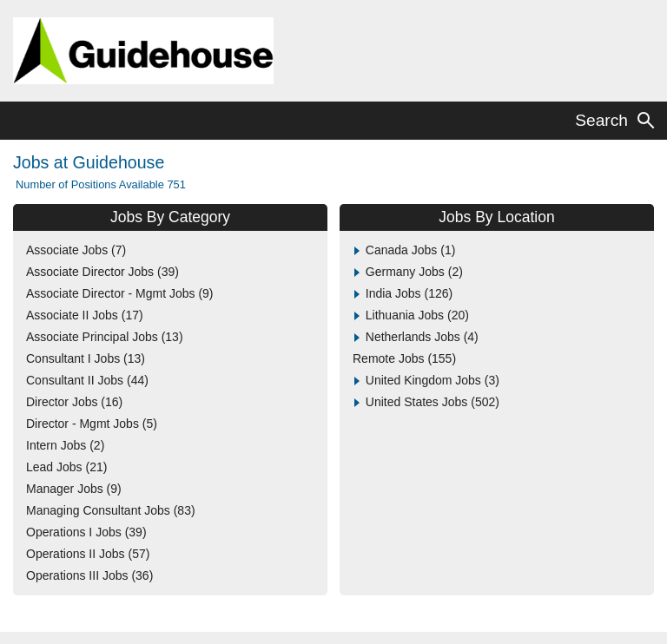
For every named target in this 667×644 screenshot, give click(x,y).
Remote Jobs (404, 358)
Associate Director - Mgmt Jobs (120, 293)
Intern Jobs (65, 445)
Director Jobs (74, 402)
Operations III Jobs (89, 575)
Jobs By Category (170, 217)
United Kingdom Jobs (433, 380)
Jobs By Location (496, 217)
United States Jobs (433, 402)
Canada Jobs (411, 250)
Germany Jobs (414, 272)
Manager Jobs (74, 489)
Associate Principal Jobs (105, 337)
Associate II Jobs (85, 315)
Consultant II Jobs (87, 380)
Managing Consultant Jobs (111, 510)
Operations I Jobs (86, 532)
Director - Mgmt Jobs (92, 424)
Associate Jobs (76, 250)
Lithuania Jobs (417, 315)
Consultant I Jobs (86, 358)
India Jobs (409, 293)
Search (601, 120)
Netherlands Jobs (422, 337)
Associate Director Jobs (102, 272)
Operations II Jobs (88, 554)
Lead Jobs (66, 467)
